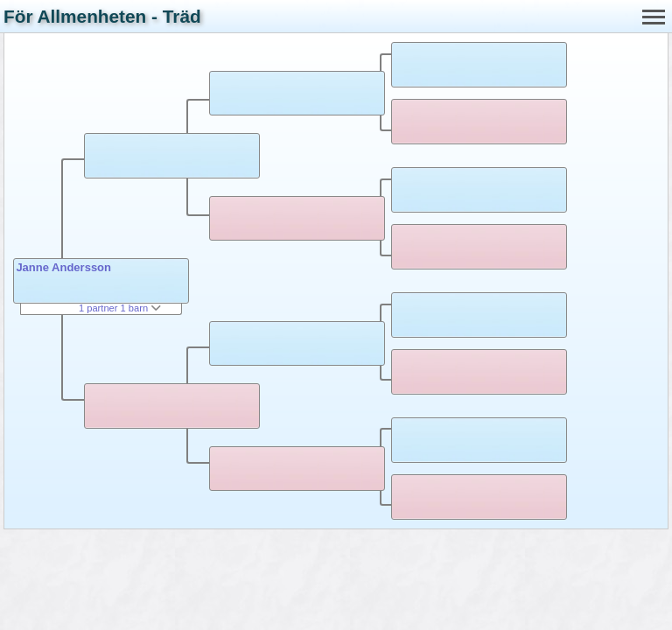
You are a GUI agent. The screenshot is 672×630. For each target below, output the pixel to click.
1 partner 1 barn (120, 308)
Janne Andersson (63, 267)
